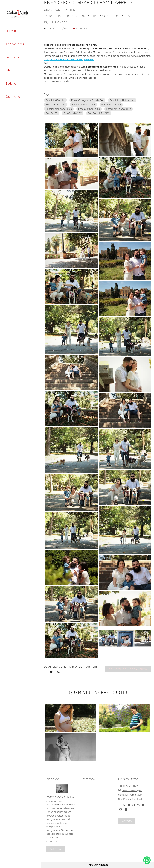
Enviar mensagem (132, 790)
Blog (10, 70)
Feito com (98, 865)
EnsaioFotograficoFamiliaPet (87, 100)
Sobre (11, 83)
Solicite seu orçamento (128, 669)
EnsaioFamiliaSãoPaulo (59, 109)
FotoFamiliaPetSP (111, 104)
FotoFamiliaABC (73, 113)
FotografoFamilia (55, 104)
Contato (127, 821)
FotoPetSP (52, 113)
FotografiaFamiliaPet (83, 104)
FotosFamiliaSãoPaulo (119, 109)
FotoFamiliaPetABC (99, 113)
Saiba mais (56, 849)
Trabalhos (15, 44)
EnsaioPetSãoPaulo (89, 109)
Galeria (12, 57)
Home (11, 31)
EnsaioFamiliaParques (122, 100)
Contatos (14, 97)
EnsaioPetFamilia (55, 100)
